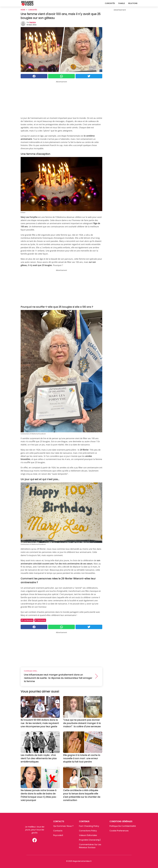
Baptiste (33, 22)
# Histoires (40, 620)
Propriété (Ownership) (90, 840)
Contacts (58, 831)
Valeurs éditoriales (88, 835)
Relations (133, 3)
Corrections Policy (88, 831)
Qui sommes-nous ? (63, 826)
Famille (122, 3)
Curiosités (110, 3)
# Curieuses (27, 620)
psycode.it (58, 835)
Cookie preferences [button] (119, 831)
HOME (23, 10)
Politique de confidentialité (123, 826)
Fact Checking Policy (89, 826)
